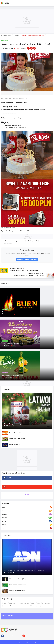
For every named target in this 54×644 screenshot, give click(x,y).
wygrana (18, 241)
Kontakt (31, 643)
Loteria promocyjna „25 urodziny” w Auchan (13, 344)
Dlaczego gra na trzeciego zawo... (18, 585)
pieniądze (35, 241)
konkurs (6, 241)
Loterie (4, 521)
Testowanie (5, 511)
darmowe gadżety (25, 603)
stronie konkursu (27, 118)
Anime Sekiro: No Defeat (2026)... (18, 579)
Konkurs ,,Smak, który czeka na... (18, 439)
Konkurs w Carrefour (7, 312)
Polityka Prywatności (23, 643)
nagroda (11, 241)
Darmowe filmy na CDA (15, 433)
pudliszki (29, 241)
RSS (35, 643)
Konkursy (17, 35)
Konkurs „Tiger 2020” (15, 444)
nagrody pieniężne (8, 244)
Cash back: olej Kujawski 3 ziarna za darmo (13, 375)
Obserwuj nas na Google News (27, 259)
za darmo (48, 603)
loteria (39, 603)
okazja (23, 241)
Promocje (5, 373)
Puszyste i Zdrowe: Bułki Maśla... (18, 591)
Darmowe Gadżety (6, 35)
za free (5, 606)
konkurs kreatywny (13, 606)
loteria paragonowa (35, 606)
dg (43, 603)
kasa (41, 241)
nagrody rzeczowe (24, 606)
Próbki (4, 507)
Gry (3, 528)
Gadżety (4, 525)
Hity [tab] (27, 494)
